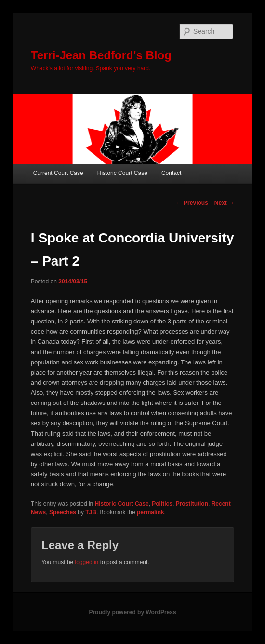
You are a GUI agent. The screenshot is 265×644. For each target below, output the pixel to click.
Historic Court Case (122, 173)
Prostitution (192, 504)
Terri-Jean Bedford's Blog (101, 55)
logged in (87, 562)
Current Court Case (58, 173)
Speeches (63, 512)
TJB (91, 512)
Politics (162, 504)
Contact (171, 173)
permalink (151, 512)
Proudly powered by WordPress (132, 612)
